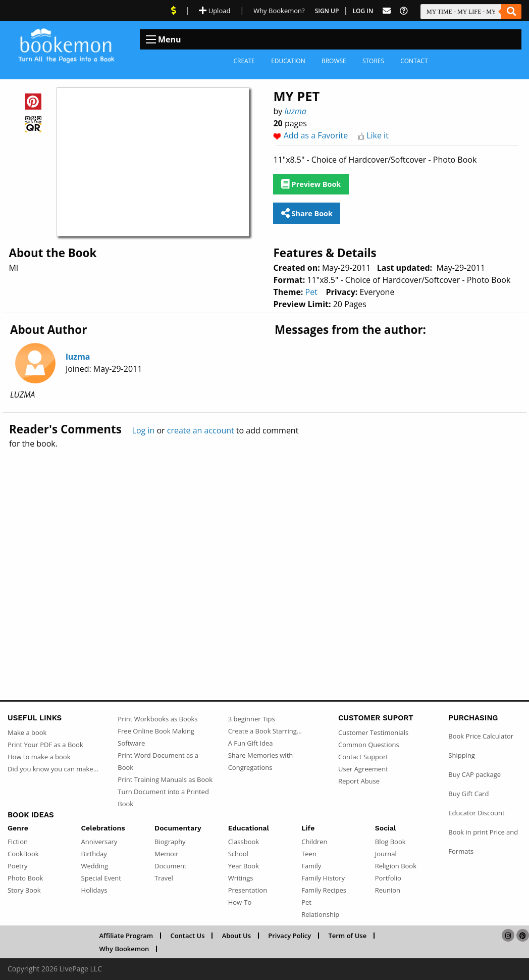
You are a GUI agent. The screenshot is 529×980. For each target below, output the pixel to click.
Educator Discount (476, 813)
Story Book (24, 890)
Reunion (388, 890)
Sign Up (327, 11)
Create (244, 61)
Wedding (95, 866)
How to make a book (39, 757)
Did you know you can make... (53, 769)
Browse (334, 61)
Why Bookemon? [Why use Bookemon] (279, 11)
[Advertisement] (264, 553)
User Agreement (363, 769)
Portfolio (388, 878)
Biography (170, 842)
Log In (363, 11)
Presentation (248, 890)
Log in (144, 430)
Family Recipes (324, 890)
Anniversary (99, 842)
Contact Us (187, 936)
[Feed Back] (387, 11)
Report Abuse (359, 781)
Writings (241, 878)
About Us (236, 936)
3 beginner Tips (252, 719)
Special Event (101, 878)
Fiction (18, 842)
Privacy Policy (289, 936)
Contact (414, 61)
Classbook (244, 842)
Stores (373, 61)
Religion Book (396, 866)
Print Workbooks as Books (157, 719)
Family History (323, 878)
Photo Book (25, 878)
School (238, 854)
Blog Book (390, 842)
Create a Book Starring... (265, 731)
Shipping (462, 755)
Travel (164, 878)
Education (288, 61)
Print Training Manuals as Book (165, 779)
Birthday (94, 854)
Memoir (166, 854)
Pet (311, 292)
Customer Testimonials (373, 732)
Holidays (94, 890)
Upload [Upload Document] (215, 11)
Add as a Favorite (316, 135)
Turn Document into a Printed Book (163, 798)
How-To (240, 902)
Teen (309, 854)
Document (170, 866)
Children (314, 842)
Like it (378, 135)
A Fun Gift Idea (251, 743)
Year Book (244, 866)
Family (311, 866)
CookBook (23, 854)
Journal (386, 854)
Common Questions (369, 745)
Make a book (27, 732)
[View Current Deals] (174, 11)
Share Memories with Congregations (261, 761)
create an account (201, 430)
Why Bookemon (124, 949)
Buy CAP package (474, 774)
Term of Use (347, 936)
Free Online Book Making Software (156, 737)
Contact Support (363, 757)
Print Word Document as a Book (158, 761)
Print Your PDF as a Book (45, 745)
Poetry (17, 866)
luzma (295, 111)
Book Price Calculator (481, 736)
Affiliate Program (126, 936)
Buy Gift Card (468, 794)
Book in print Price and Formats (483, 842)
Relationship (320, 914)
